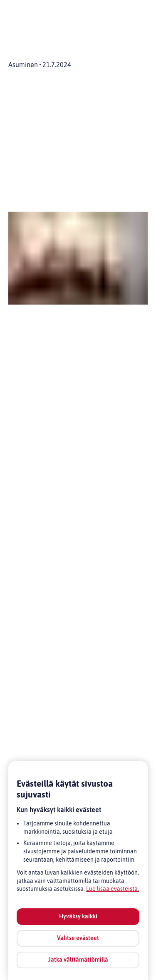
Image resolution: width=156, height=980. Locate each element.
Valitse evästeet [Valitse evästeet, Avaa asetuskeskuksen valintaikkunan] (78, 938)
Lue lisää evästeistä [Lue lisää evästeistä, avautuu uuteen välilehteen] (112, 889)
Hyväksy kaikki (78, 916)
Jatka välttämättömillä (78, 960)
